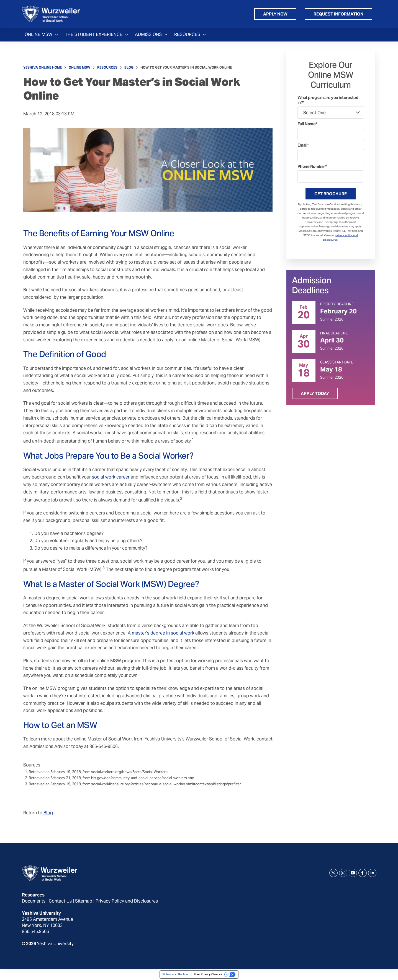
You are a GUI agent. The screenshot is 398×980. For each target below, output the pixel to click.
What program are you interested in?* (328, 100)
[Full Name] (331, 134)
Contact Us (60, 901)
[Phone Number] (331, 176)
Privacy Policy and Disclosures (127, 901)
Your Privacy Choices (208, 974)
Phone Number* (312, 167)
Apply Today (315, 393)
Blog (129, 67)
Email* (303, 145)
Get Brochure (331, 194)
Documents (34, 901)
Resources (107, 67)
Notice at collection (175, 974)
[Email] (331, 155)
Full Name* (307, 124)
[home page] (51, 14)
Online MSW (79, 67)
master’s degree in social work (163, 633)
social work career (111, 477)
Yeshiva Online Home (43, 67)
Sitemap (84, 901)
